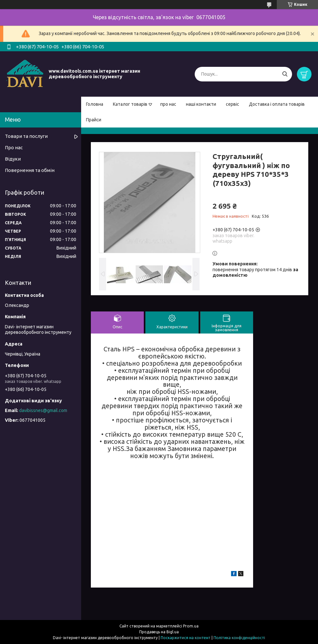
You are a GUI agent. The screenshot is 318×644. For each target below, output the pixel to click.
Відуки (13, 159)
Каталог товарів (130, 104)
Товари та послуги (26, 136)
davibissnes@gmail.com (43, 410)
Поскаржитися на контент (186, 638)
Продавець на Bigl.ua (159, 632)
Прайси (94, 120)
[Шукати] (285, 74)
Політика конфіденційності (239, 638)
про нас (168, 104)
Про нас (14, 147)
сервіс (232, 104)
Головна (95, 104)
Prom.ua (191, 626)
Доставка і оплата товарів (277, 104)
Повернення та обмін (30, 170)
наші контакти (201, 104)
